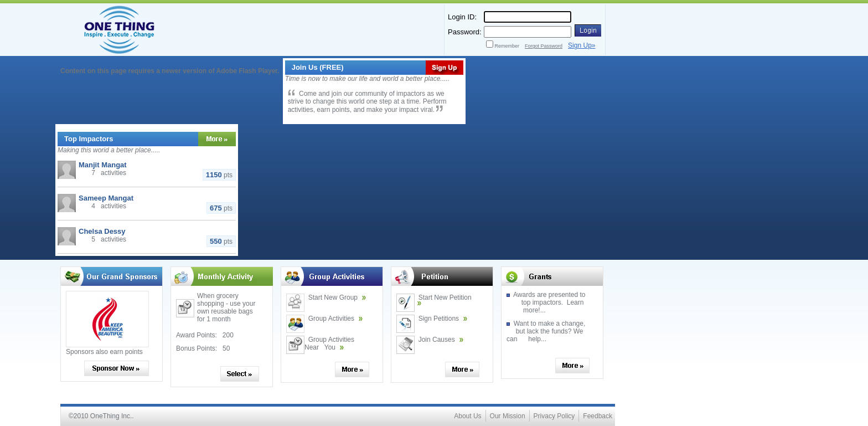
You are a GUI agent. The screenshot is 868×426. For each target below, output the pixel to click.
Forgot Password (544, 46)
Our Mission (508, 416)
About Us (467, 416)
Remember (507, 46)
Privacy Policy (554, 416)
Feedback (598, 416)
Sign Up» (582, 45)
